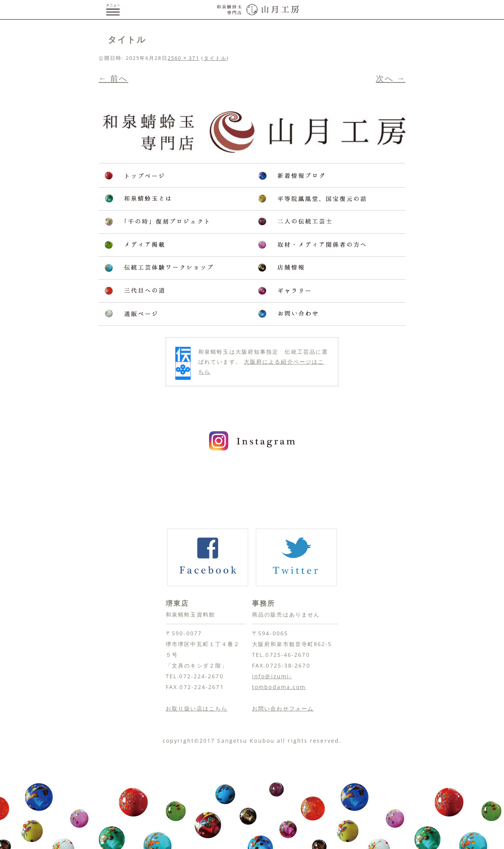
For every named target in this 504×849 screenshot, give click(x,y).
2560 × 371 (184, 58)
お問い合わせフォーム (283, 708)
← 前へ (113, 78)
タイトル (215, 58)
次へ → (391, 78)
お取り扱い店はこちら (197, 708)
